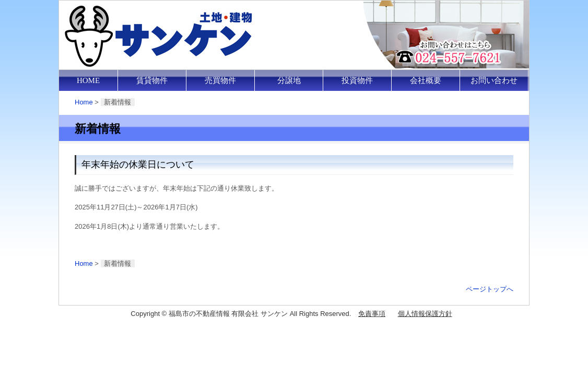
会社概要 (426, 80)
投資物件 (357, 80)
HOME (88, 80)
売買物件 (220, 80)
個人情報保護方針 (425, 314)
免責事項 (372, 314)
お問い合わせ (494, 80)
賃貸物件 (152, 80)
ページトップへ (490, 289)
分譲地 (289, 80)
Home (84, 102)
